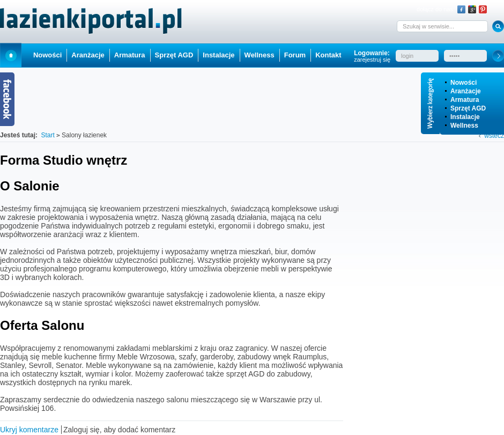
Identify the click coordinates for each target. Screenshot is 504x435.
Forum (295, 55)
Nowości (464, 83)
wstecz (494, 136)
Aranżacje (466, 91)
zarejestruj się (372, 60)
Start (11, 55)
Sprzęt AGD (468, 108)
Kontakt (328, 55)
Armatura (465, 100)
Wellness (464, 126)
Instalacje (465, 117)
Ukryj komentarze (29, 430)
